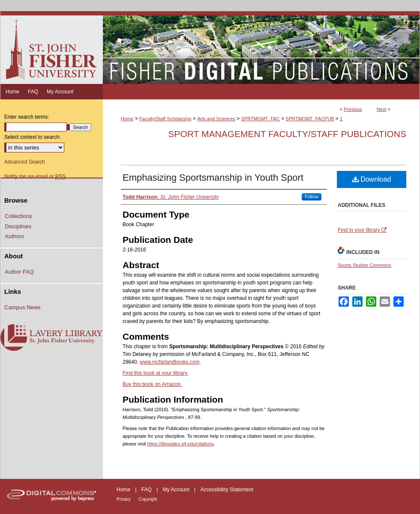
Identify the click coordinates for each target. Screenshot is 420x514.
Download (372, 179)
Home (127, 119)
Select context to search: (32, 137)
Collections (18, 216)
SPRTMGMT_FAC (261, 119)
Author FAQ (19, 272)
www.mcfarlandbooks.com (169, 362)
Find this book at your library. (155, 373)
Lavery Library (51, 338)
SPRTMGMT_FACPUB (310, 119)
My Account (177, 490)
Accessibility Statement (226, 490)
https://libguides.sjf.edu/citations (180, 444)
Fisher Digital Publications (261, 48)
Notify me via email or (35, 176)
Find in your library (362, 230)
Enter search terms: (27, 117)
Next (382, 109)
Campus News (22, 307)
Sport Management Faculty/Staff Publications (287, 134)
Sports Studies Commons (364, 265)
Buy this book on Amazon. (152, 384)
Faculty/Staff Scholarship (165, 119)
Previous (353, 109)
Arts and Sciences (216, 119)
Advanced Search (25, 162)
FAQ (147, 490)
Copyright (148, 499)
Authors (14, 236)
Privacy (124, 499)
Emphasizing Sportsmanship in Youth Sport (213, 178)
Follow (312, 197)
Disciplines (18, 226)
